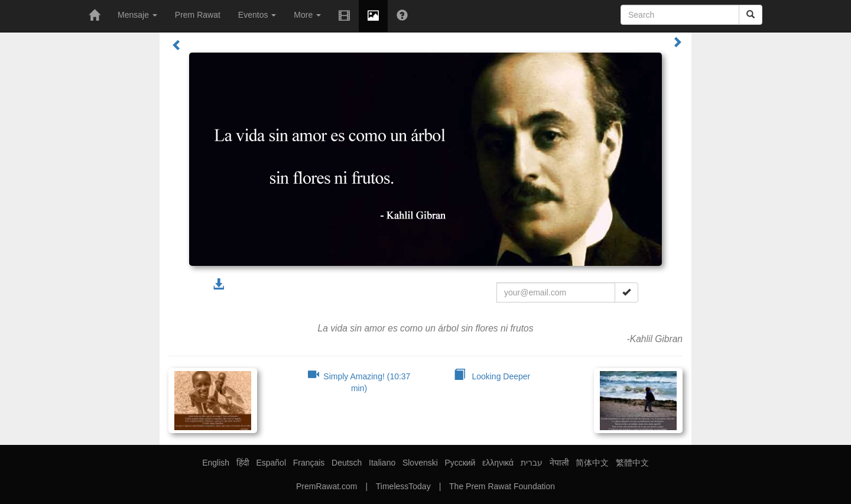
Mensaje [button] (137, 15)
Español (271, 463)
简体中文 (592, 463)
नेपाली (559, 463)
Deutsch (347, 463)
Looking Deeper (492, 376)
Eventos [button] (257, 15)
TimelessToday (403, 486)
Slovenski (420, 463)
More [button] (307, 15)
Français (309, 463)
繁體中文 (632, 463)
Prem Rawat (198, 15)
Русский (460, 463)
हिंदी (243, 463)
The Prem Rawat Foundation (502, 486)
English (216, 463)
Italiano (382, 463)
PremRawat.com (327, 486)
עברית (532, 463)
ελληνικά (498, 463)
